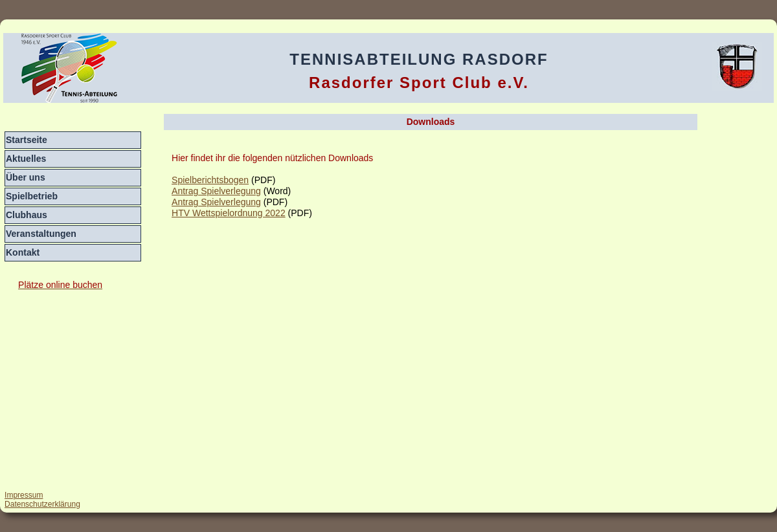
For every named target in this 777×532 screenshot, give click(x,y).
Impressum (24, 495)
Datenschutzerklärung (42, 504)
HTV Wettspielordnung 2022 (229, 213)
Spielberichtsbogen (210, 180)
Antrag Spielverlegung (216, 191)
